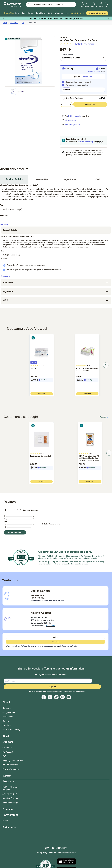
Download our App (97, 13)
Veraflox (63, 37)
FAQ (4, 756)
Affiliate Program (10, 794)
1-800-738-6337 (38, 598)
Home (5, 23)
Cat (23, 23)
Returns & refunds (10, 765)
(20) (89, 366)
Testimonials (8, 717)
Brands (50, 13)
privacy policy (75, 691)
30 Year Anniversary (11, 730)
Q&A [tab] (98, 180)
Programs (8, 809)
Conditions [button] (41, 13)
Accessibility (71, 853)
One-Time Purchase (72, 98)
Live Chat (55, 642)
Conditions (14, 23)
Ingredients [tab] (70, 180)
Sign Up (52, 687)
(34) (44, 366)
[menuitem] (84, 5)
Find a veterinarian (11, 769)
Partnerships (9, 827)
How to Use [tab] (42, 180)
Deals (67, 13)
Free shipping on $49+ (78, 13)
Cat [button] (24, 13)
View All (104, 417)
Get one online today (86, 142)
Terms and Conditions (57, 853)
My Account (8, 752)
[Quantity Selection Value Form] (66, 104)
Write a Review (15, 532)
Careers (6, 721)
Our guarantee (9, 712)
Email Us (55, 637)
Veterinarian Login (10, 803)
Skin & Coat (32, 23)
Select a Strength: (68, 55)
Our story (7, 708)
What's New (59, 13)
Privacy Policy (42, 853)
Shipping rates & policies (13, 760)
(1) (92, 454)
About (6, 736)
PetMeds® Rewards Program (11, 788)
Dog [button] (18, 13)
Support (7, 776)
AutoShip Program (10, 798)
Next (55, 61)
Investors (6, 725)
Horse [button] (31, 13)
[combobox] (84, 58)
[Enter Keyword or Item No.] (51, 5)
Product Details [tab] (14, 179)
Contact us (7, 748)
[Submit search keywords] (28, 5)
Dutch (5, 821)
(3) (43, 454)
